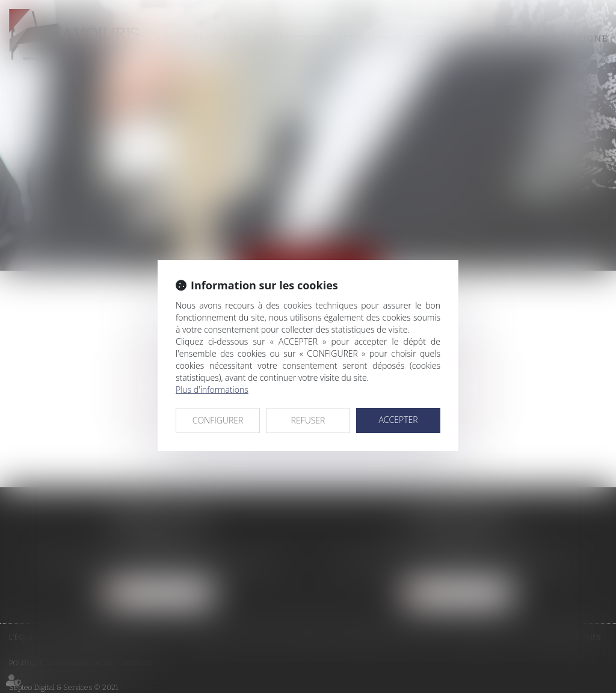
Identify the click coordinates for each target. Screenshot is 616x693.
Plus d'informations (212, 390)
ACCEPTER (398, 420)
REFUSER (308, 420)
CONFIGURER (218, 420)
